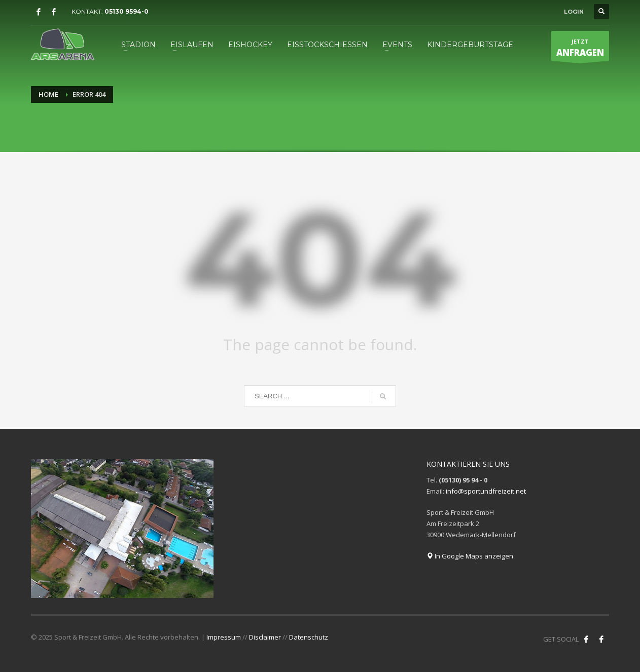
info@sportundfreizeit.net (486, 491)
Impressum (224, 637)
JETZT (580, 49)
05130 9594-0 (127, 11)
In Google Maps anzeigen (470, 556)
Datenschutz (309, 637)
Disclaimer (265, 637)
